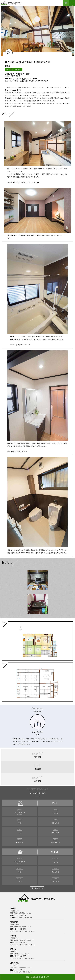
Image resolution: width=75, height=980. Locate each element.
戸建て (8, 69)
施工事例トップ (38, 888)
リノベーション (17, 69)
